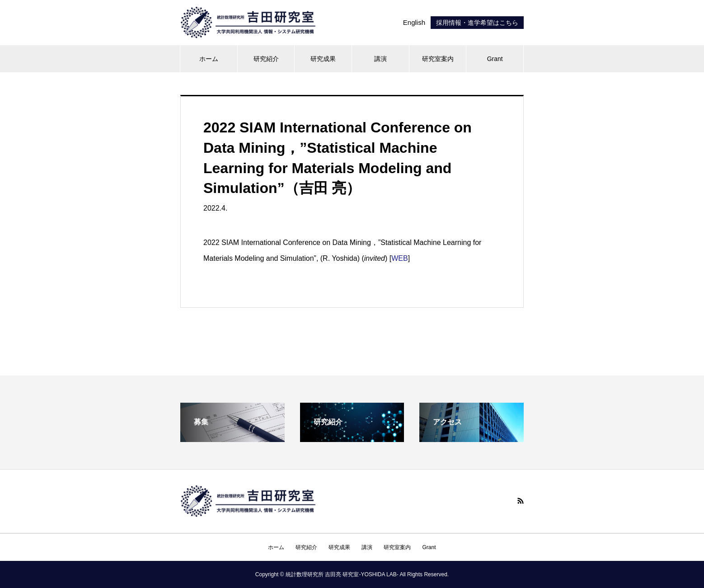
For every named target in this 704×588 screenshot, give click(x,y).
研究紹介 (266, 59)
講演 (380, 59)
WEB (399, 258)
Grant (495, 59)
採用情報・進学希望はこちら (477, 23)
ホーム (209, 59)
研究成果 (323, 59)
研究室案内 (438, 59)
